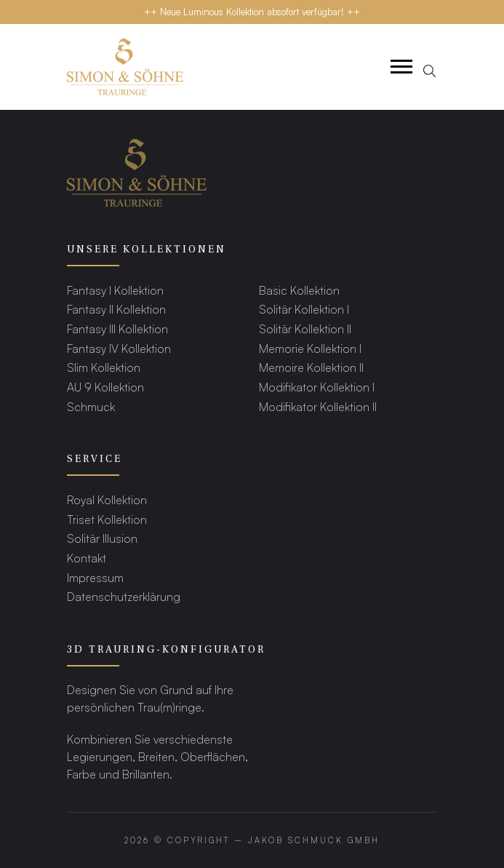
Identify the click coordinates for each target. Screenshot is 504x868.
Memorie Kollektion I (310, 348)
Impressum (95, 577)
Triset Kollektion (107, 519)
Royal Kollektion (107, 499)
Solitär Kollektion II (305, 329)
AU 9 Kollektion (105, 387)
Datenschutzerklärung (124, 596)
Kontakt (87, 558)
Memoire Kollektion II (311, 367)
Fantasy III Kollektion (117, 329)
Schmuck (91, 406)
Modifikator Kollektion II (318, 406)
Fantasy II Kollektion (116, 309)
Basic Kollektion (299, 290)
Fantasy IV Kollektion (119, 348)
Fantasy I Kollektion (115, 290)
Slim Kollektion (104, 367)
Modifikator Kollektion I (317, 387)
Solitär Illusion (102, 538)
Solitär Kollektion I (304, 309)
